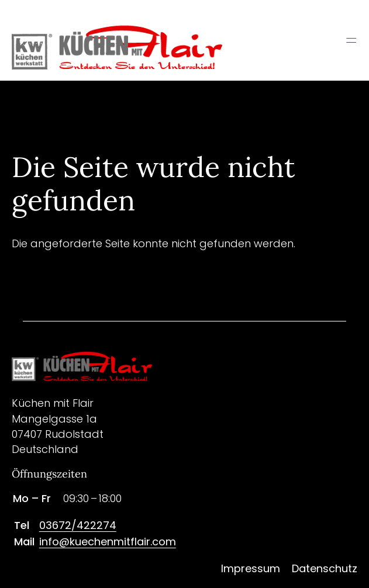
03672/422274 (78, 525)
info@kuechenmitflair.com (108, 542)
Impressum (251, 568)
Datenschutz (325, 568)
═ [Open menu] (351, 40)
